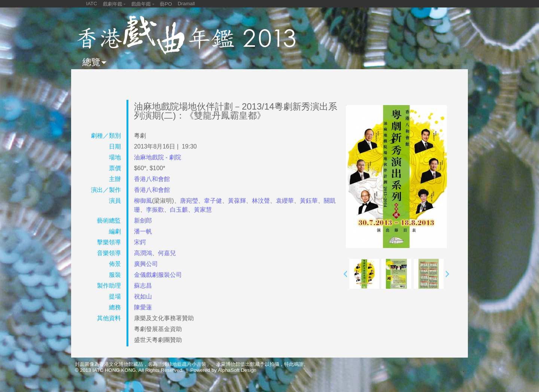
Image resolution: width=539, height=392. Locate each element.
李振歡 (155, 210)
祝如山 (143, 296)
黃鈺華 (309, 201)
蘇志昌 (143, 286)
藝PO (166, 4)
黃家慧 (203, 210)
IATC (92, 4)
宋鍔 (140, 242)
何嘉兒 (167, 253)
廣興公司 (146, 264)
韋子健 (213, 201)
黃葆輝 (237, 201)
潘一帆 (143, 231)
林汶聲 (261, 201)
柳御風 (143, 201)
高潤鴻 (143, 253)
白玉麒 (179, 210)
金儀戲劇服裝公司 (158, 275)
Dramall (186, 4)
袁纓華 (285, 201)
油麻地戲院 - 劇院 (158, 157)
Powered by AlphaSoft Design (223, 370)
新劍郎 (143, 220)
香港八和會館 (152, 179)
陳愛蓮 (143, 307)
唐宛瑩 (189, 201)
